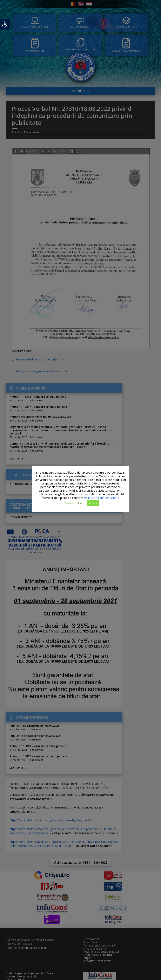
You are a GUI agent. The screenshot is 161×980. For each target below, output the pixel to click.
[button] (5, 24)
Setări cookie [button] (73, 503)
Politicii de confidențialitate (102, 498)
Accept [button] (93, 503)
